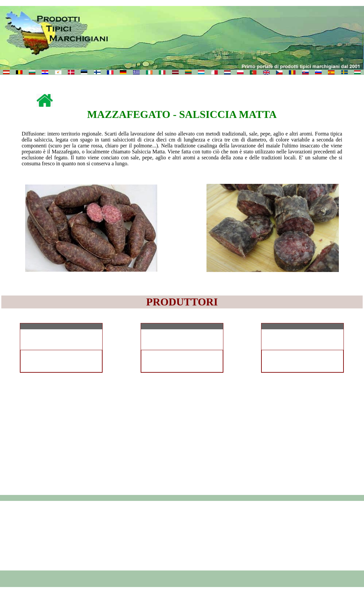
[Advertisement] (182, 536)
